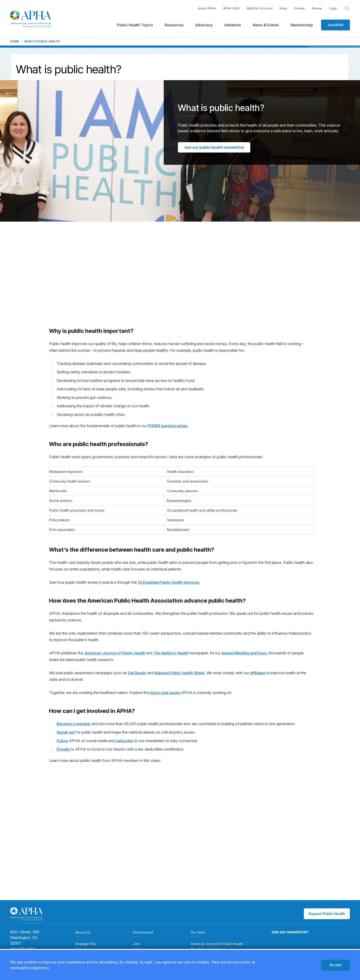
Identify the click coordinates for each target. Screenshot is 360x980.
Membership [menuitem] (302, 25)
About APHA (207, 8)
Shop (283, 8)
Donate (299, 8)
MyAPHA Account (260, 8)
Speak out (66, 732)
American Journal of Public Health (115, 653)
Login (333, 8)
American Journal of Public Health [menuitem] (219, 944)
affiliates (258, 673)
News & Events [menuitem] (266, 25)
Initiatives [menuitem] (233, 25)
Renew (317, 8)
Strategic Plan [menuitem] (86, 944)
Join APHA (335, 25)
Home (15, 41)
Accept (335, 965)
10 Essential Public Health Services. (169, 582)
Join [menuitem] (136, 944)
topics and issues (165, 693)
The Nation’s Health (171, 653)
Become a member (74, 724)
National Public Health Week (180, 673)
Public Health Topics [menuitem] (135, 25)
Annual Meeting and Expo (244, 653)
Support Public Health (327, 914)
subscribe (125, 741)
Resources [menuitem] (174, 25)
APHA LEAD (231, 8)
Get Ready (137, 673)
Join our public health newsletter (214, 147)
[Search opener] (347, 8)
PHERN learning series (168, 426)
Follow (62, 741)
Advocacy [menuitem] (204, 25)
